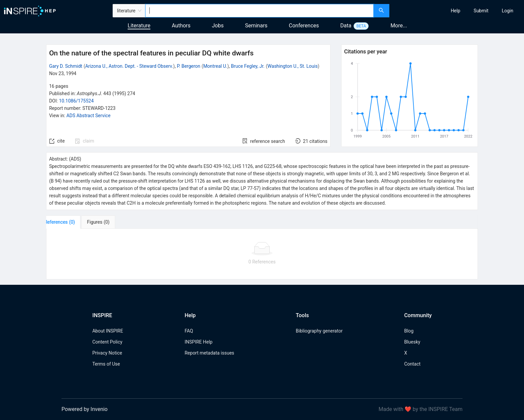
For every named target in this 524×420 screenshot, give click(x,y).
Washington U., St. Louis (292, 66)
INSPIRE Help (198, 342)
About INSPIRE (108, 331)
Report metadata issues (209, 353)
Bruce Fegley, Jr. (248, 66)
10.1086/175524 (76, 101)
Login (507, 11)
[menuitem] (456, 11)
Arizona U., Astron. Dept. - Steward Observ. (129, 66)
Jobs (218, 26)
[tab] (67, 222)
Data (346, 26)
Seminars (256, 26)
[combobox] (259, 11)
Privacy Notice (107, 353)
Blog (409, 331)
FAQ (189, 331)
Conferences (304, 26)
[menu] (457, 11)
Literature (139, 26)
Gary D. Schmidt (66, 66)
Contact (412, 364)
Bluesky (412, 342)
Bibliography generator (319, 331)
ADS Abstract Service (89, 116)
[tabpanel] (262, 254)
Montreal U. (215, 66)
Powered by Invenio (85, 409)
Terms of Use (106, 364)
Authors (181, 26)
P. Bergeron (188, 66)
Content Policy (107, 342)
